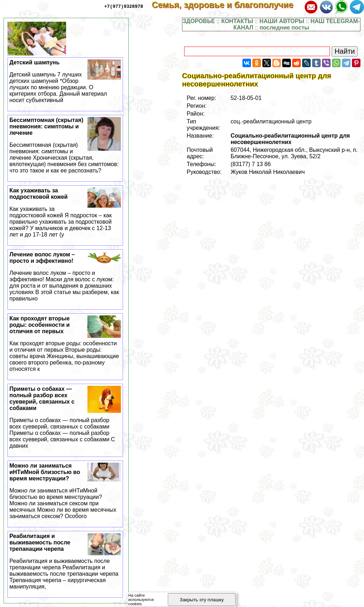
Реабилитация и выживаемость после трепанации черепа (65, 561)
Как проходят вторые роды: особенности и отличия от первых (65, 344)
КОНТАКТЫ (237, 21)
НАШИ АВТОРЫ (282, 21)
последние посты (284, 28)
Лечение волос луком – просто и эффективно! (65, 277)
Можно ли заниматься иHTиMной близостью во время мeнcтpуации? (65, 491)
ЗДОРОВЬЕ (199, 21)
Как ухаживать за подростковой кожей (65, 213)
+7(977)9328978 (124, 6)
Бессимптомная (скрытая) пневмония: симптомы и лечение (65, 145)
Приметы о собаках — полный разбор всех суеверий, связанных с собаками (65, 417)
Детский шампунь (65, 81)
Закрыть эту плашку (202, 600)
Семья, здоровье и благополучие (227, 5)
